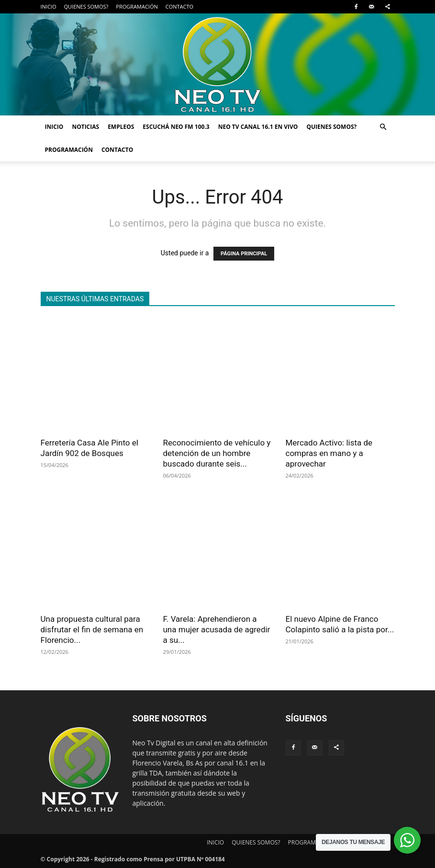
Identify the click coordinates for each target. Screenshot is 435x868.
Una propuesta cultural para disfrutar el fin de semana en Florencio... (92, 629)
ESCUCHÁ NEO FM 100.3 (176, 127)
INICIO (49, 6)
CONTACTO (179, 6)
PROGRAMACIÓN (137, 6)
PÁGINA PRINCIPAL (244, 254)
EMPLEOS (121, 127)
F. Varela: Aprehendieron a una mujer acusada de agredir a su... (217, 629)
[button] (383, 127)
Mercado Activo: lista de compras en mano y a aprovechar (329, 453)
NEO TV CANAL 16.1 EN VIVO (258, 127)
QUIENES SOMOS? (86, 6)
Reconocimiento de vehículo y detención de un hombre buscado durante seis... (217, 453)
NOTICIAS (85, 127)
